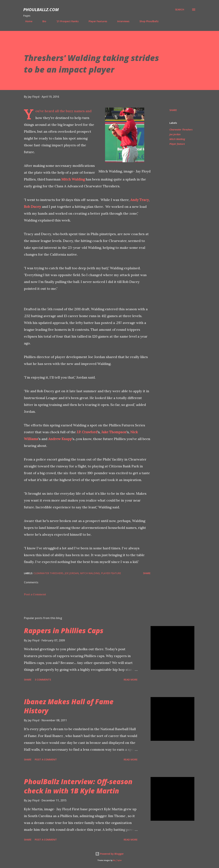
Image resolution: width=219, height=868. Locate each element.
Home (27, 21)
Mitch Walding (73, 179)
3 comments (43, 680)
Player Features (96, 21)
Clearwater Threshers (181, 130)
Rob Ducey (33, 207)
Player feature (177, 144)
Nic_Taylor (117, 860)
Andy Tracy (140, 200)
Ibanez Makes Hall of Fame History (69, 706)
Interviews (121, 21)
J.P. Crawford (87, 432)
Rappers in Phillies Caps (64, 631)
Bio (42, 21)
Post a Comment (35, 594)
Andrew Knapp (60, 439)
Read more (131, 680)
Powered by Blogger (109, 854)
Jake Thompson (114, 432)
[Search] (180, 10)
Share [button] (173, 110)
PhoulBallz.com (41, 9)
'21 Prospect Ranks (65, 21)
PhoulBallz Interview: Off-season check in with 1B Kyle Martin (78, 786)
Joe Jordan (175, 134)
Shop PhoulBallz (147, 21)
